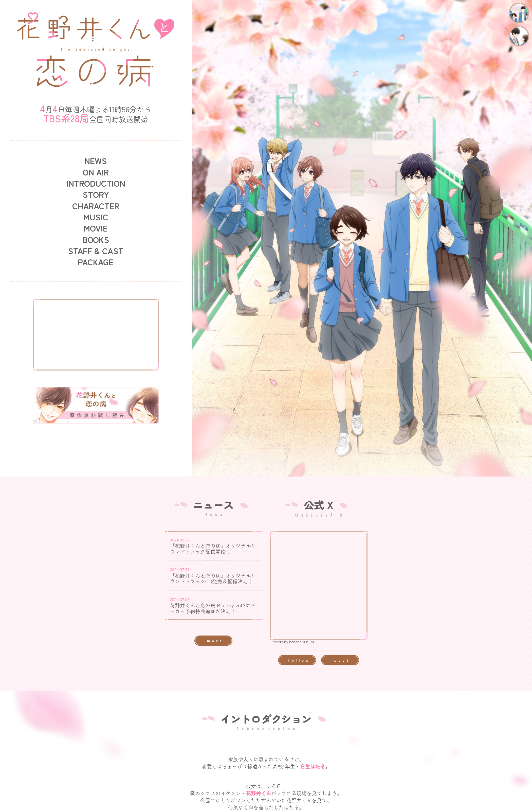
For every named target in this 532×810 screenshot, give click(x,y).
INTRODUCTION (96, 183)
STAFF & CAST (96, 251)
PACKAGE (96, 262)
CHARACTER (96, 206)
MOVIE (96, 228)
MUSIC (96, 217)
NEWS (96, 161)
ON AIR (96, 172)
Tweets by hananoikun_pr (293, 641)
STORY (96, 194)
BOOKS (96, 239)
